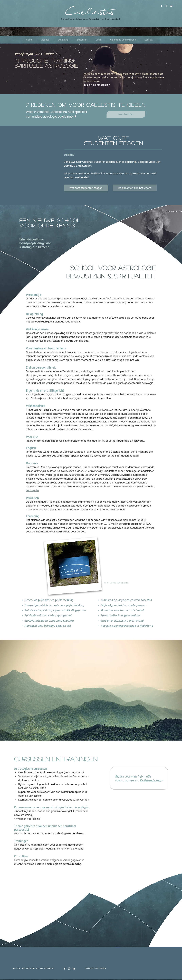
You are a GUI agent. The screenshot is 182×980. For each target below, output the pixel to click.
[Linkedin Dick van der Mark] (171, 6)
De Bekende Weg (150, 780)
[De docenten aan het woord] (135, 188)
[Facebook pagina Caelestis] (162, 6)
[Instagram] (166, 6)
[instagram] (69, 969)
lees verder (32, 491)
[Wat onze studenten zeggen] (86, 188)
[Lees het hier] (126, 114)
